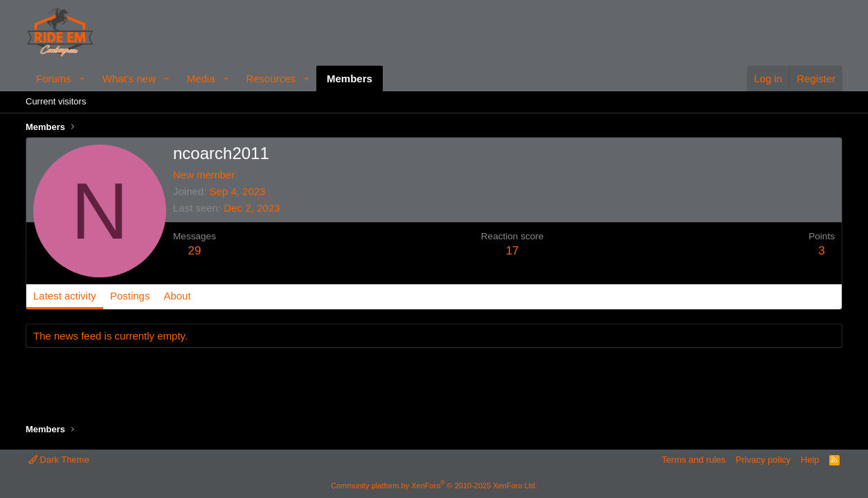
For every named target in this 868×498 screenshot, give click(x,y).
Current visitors (56, 101)
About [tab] (177, 296)
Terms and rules (694, 460)
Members (350, 79)
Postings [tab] (130, 296)
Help (810, 460)
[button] (82, 79)
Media (201, 79)
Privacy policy (763, 460)
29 (195, 251)
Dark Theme (59, 460)
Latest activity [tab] (65, 296)
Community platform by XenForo (434, 486)
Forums (54, 79)
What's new (129, 79)
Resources (271, 79)
